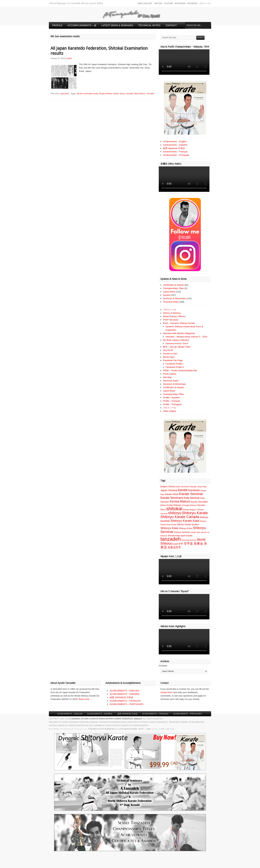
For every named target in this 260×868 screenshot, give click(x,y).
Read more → (85, 699)
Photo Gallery (170, 374)
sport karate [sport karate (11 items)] (186, 536)
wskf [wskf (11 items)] (176, 544)
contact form (167, 692)
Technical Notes (149, 25)
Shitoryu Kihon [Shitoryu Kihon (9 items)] (186, 528)
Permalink (150, 94)
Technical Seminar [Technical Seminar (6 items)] (189, 540)
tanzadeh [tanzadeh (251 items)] (171, 539)
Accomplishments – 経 (82, 25)
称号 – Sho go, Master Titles (177, 347)
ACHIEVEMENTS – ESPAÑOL (125, 694)
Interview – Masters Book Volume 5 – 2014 (186, 337)
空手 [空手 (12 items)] (181, 544)
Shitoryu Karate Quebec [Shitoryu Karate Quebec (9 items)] (188, 524)
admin (70, 58)
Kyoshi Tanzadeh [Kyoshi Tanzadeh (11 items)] (199, 502)
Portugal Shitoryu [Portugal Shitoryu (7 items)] (190, 505)
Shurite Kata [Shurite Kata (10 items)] (174, 536)
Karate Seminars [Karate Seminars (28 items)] (172, 498)
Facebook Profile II (175, 367)
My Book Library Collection (176, 340)
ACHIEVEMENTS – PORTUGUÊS (127, 704)
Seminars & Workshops (174, 298)
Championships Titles (173, 288)
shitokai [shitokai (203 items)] (174, 509)
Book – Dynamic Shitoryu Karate (179, 323)
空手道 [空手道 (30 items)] (188, 544)
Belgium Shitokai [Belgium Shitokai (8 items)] (168, 487)
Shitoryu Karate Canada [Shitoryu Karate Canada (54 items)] (180, 517)
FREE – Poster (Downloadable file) (180, 370)
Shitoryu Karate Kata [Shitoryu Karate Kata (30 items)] (185, 521)
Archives (163, 666)
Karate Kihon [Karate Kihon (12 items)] (172, 494)
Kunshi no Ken (170, 354)
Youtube (168, 3)
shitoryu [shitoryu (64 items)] (175, 513)
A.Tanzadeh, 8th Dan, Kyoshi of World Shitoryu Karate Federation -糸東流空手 (106, 719)
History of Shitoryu (172, 313)
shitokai (116, 94)
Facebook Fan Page (173, 360)
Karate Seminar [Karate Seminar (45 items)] (191, 494)
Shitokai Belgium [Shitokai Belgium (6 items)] (190, 510)
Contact (171, 25)
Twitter (158, 3)
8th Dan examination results (88, 94)
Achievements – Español (175, 145)
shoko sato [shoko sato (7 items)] (196, 532)
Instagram (180, 3)
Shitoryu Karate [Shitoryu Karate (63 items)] (195, 513)
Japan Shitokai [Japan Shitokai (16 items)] (169, 490)
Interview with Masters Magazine (179, 333)
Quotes (167, 295)
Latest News (65, 94)
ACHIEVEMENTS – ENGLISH (124, 691)
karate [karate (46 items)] (183, 490)
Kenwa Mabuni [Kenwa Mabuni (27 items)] (180, 501)
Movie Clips (169, 357)
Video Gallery (145, 3)
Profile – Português (172, 404)
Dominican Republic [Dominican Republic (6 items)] (189, 487)
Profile (57, 25)
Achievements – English (175, 141)
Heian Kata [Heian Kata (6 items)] (202, 487)
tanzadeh (130, 94)
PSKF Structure (171, 320)
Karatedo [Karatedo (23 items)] (194, 490)
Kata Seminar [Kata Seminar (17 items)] (192, 498)
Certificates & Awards (173, 285)
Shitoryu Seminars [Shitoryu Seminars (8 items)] (182, 532)
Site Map (167, 377)
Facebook (192, 3)
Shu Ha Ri (168, 350)
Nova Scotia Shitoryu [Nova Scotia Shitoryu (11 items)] (171, 505)
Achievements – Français (175, 152)
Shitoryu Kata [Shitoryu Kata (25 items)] (169, 528)
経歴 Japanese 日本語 (174, 148)
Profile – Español (171, 398)
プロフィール (205, 3)
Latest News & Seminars (117, 25)
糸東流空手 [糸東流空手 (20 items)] (174, 547)
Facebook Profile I (174, 364)
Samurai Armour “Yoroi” (177, 343)
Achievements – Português (176, 155)
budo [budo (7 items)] (178, 487)
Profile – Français (172, 401)
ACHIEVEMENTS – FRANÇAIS (125, 701)
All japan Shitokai (105, 94)
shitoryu (122, 94)
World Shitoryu (140, 94)
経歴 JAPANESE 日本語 (121, 697)
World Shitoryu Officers (174, 316)
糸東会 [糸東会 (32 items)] (198, 544)
